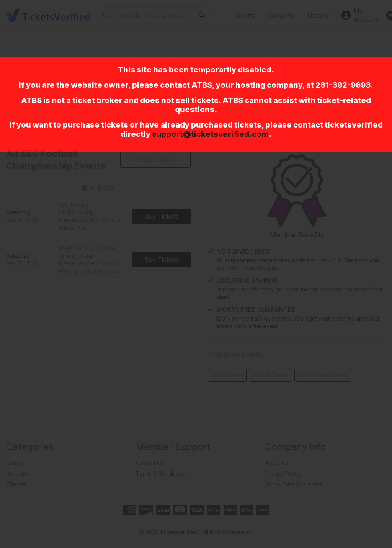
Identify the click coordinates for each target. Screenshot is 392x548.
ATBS (202, 85)
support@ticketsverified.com (210, 134)
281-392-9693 (343, 85)
